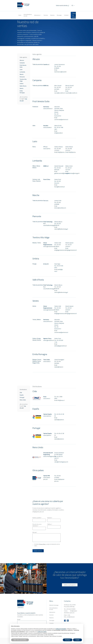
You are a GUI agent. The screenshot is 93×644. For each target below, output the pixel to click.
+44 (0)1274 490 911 (58, 457)
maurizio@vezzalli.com (71, 93)
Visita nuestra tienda (63, 5)
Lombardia (22, 72)
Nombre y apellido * (37, 518)
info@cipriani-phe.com (38, 512)
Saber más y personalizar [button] (20, 640)
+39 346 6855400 (57, 169)
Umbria (21, 83)
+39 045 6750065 (57, 477)
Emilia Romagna (22, 92)
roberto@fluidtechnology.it (61, 229)
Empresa (52, 15)
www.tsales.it (47, 361)
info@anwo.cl (61, 400)
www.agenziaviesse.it (49, 246)
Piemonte (22, 77)
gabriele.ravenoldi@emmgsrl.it (62, 173)
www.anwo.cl (47, 398)
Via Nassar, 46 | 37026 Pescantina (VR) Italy (70, 606)
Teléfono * (50, 524)
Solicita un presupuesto (74, 15)
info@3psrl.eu (61, 152)
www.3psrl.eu (47, 149)
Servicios (46, 15)
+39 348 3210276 (69, 149)
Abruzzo (22, 60)
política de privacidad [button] (61, 629)
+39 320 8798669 (57, 67)
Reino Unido (23, 400)
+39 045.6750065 (71, 609)
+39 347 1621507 (69, 169)
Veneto (22, 88)
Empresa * (50, 518)
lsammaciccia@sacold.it (60, 72)
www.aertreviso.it (48, 109)
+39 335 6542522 (57, 182)
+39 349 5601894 (57, 362)
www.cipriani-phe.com (47, 478)
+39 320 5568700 (57, 224)
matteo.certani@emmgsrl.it (72, 173)
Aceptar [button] (77, 640)
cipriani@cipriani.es (59, 420)
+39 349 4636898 (57, 203)
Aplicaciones (38, 15)
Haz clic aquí (23, 100)
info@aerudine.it (58, 133)
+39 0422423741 (58, 115)
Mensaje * (35, 532)
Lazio (21, 69)
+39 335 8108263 (57, 246)
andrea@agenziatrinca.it (60, 346)
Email (19, 619)
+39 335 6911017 (69, 88)
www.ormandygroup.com (49, 456)
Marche (22, 74)
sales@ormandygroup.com (61, 462)
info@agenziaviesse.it (60, 250)
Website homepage (54, 605)
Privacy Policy (42, 544)
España (22, 395)
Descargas (59, 15)
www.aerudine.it (47, 127)
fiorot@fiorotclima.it (60, 187)
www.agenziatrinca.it (49, 340)
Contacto (67, 15)
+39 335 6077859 (57, 88)
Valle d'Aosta (23, 86)
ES (72, 5)
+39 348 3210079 (57, 149)
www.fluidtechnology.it (49, 225)
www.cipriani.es (47, 416)
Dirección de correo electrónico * (37, 525)
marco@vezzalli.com (60, 93)
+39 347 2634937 (69, 246)
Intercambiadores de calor (28, 15)
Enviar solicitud (38, 551)
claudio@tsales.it (59, 367)
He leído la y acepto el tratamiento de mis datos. (47, 545)
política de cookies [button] (42, 632)
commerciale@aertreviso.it (61, 119)
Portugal (22, 397)
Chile (21, 393)
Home (20, 15)
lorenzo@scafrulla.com (60, 208)
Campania (22, 63)
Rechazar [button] (68, 640)
